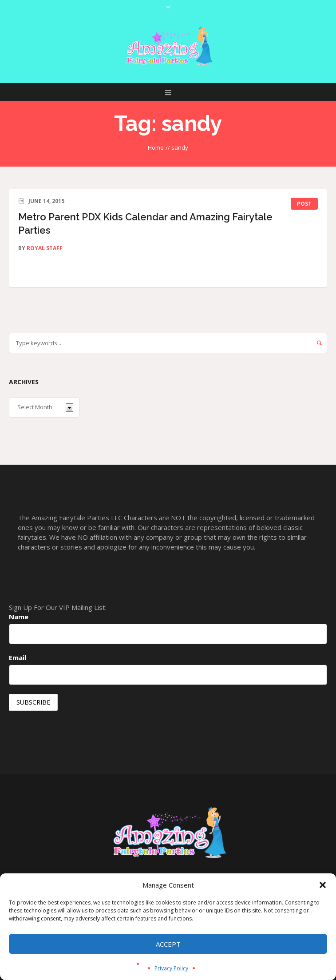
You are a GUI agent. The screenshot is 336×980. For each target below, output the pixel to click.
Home (156, 147)
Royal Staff (45, 248)
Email (18, 657)
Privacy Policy (171, 968)
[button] (323, 885)
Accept (168, 944)
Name (19, 617)
